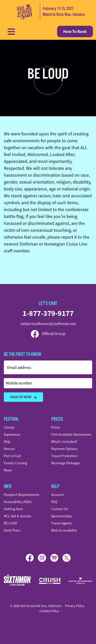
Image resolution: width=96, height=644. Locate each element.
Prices (56, 427)
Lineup (9, 427)
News (8, 470)
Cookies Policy (49, 611)
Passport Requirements (22, 495)
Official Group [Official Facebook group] (48, 334)
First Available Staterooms (71, 434)
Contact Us (60, 509)
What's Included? (64, 442)
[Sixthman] (17, 581)
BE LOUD (10, 523)
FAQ (54, 502)
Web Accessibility (64, 530)
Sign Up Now (23, 397)
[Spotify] (56, 558)
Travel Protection (64, 456)
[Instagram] (44, 558)
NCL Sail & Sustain (18, 516)
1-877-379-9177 (48, 313)
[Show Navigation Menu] (11, 32)
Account (57, 495)
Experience (12, 434)
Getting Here (13, 509)
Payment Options (64, 449)
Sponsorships (62, 516)
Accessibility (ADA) (18, 502)
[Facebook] (32, 558)
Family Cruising (15, 463)
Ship (7, 442)
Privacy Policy (75, 606)
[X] (67, 558)
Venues (9, 449)
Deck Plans (12, 530)
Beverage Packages (66, 463)
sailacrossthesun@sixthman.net (48, 324)
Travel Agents (62, 523)
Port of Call (12, 456)
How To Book (75, 31)
